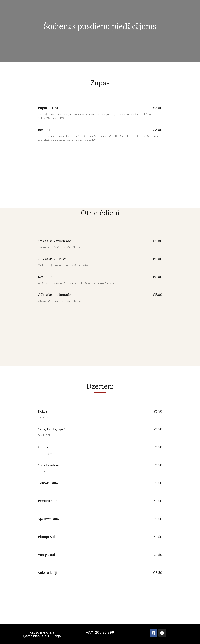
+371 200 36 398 (100, 632)
